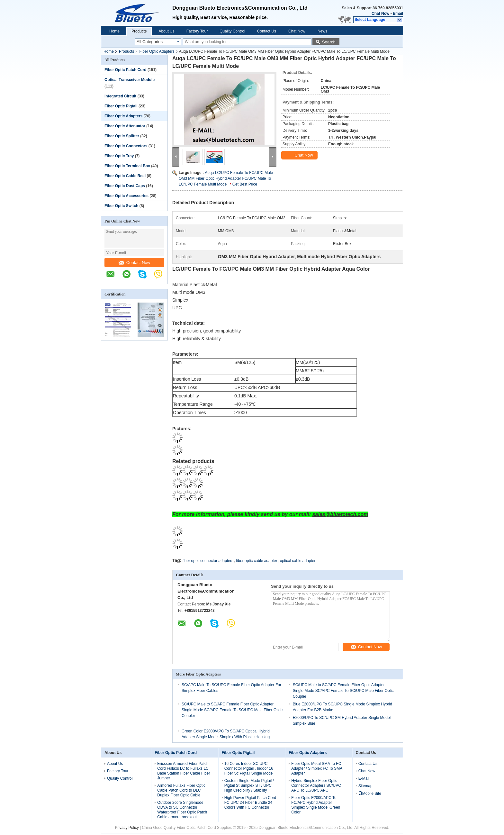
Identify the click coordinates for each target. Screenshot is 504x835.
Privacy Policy (127, 828)
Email (398, 14)
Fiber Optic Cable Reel (125, 176)
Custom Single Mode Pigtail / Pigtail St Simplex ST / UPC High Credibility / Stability (249, 785)
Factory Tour (197, 31)
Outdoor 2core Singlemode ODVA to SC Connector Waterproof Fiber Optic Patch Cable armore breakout (182, 810)
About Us (166, 31)
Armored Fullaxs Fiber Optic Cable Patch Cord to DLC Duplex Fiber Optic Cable (181, 790)
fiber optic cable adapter (256, 561)
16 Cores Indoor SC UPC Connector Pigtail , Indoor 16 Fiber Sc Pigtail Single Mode (249, 768)
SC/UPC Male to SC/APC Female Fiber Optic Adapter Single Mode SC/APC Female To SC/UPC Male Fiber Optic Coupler (343, 691)
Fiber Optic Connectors (126, 146)
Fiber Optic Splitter (122, 136)
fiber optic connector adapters (208, 561)
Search (329, 42)
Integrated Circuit (120, 96)
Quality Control (232, 31)
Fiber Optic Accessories (126, 196)
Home (114, 31)
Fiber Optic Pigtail (121, 106)
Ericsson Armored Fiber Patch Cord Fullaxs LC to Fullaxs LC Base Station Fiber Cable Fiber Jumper (184, 771)
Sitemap (365, 786)
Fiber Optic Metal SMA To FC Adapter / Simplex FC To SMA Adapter (317, 768)
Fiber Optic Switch (121, 206)
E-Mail (364, 778)
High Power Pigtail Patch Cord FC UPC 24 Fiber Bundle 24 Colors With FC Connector (250, 803)
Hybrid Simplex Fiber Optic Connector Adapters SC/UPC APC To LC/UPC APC (316, 785)
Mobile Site (370, 794)
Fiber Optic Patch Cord (126, 70)
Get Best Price (245, 184)
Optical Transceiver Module (130, 80)
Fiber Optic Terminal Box (127, 166)
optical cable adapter (298, 561)
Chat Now (380, 14)
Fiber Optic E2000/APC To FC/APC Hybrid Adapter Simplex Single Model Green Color (316, 805)
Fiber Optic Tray (119, 156)
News (322, 31)
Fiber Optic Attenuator (125, 126)
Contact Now (134, 263)
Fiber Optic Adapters (157, 51)
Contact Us (267, 31)
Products (139, 31)
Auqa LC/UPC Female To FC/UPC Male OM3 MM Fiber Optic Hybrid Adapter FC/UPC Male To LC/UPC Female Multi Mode (226, 178)
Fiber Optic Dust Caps (125, 186)
